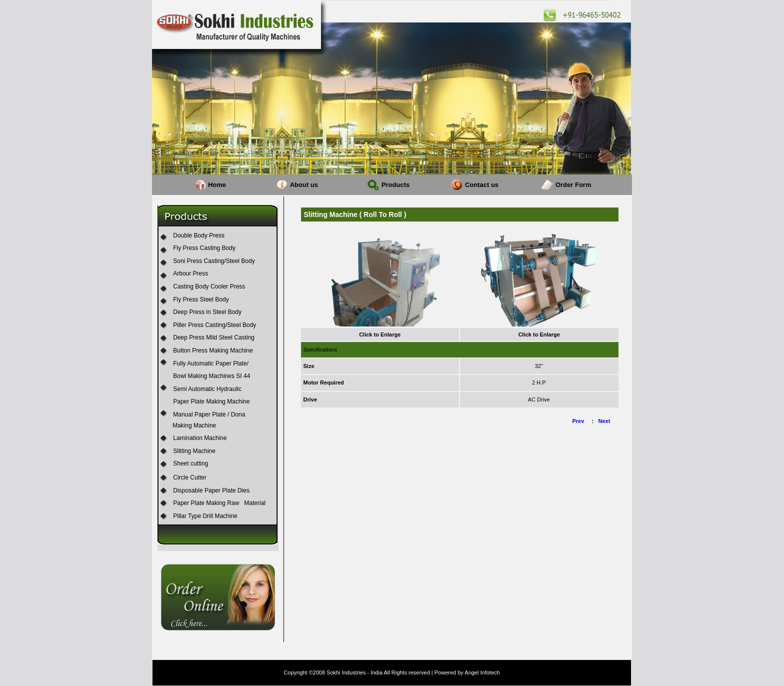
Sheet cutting (190, 463)
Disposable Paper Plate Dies (211, 490)
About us (304, 185)
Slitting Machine (194, 451)
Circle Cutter (190, 477)
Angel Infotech (482, 672)
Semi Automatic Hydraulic (207, 389)
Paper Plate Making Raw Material (219, 503)
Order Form (573, 185)
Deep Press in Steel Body (207, 312)
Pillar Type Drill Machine (205, 516)
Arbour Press (190, 273)
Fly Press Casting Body (204, 248)
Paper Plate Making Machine (211, 401)
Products (395, 185)
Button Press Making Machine (213, 350)
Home (217, 185)
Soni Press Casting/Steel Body (214, 261)
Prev (578, 421)
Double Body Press (199, 235)
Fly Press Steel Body (201, 299)
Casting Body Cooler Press (209, 286)
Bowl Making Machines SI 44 (211, 376)
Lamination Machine (200, 438)
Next (604, 421)
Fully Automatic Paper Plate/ (211, 363)
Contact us (482, 185)
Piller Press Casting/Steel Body (214, 325)
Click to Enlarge (380, 334)
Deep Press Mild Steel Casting (214, 337)
